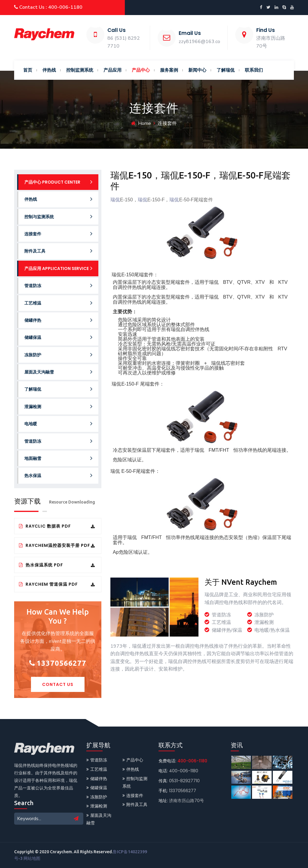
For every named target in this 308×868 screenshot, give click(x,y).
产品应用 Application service (58, 268)
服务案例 (169, 70)
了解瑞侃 (226, 70)
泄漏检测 (58, 406)
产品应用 (112, 70)
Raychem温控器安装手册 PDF (57, 545)
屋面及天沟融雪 (58, 372)
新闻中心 (197, 70)
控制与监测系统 (58, 217)
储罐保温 (58, 337)
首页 (28, 70)
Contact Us (58, 684)
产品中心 (141, 70)
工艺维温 (58, 303)
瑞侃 (115, 200)
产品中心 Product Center (58, 182)
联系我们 (254, 70)
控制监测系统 (80, 70)
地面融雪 (58, 458)
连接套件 (58, 234)
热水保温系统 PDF (57, 565)
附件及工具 (58, 251)
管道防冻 (58, 285)
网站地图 (32, 858)
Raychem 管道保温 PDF (57, 584)
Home (145, 123)
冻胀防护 (58, 355)
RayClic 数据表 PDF (57, 526)
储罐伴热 (58, 320)
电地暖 (58, 424)
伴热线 (49, 70)
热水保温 (58, 475)
